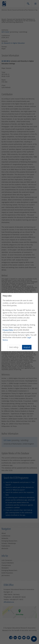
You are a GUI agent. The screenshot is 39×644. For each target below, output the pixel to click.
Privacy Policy (8, 330)
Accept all (27, 347)
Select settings (14, 347)
